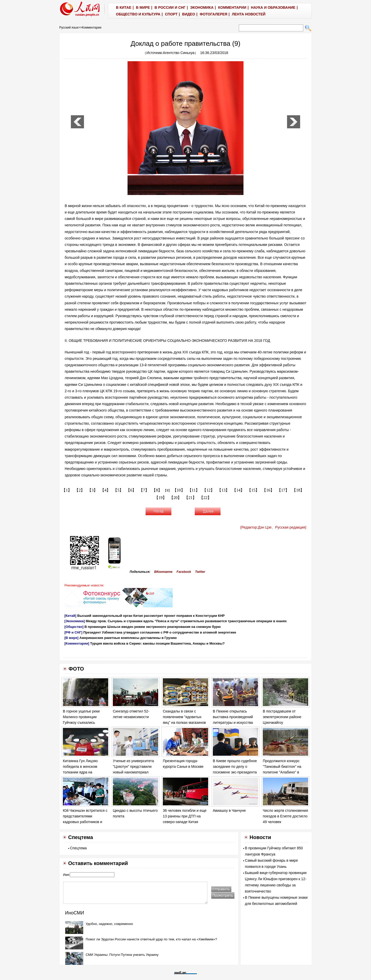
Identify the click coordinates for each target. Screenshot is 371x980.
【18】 (298, 490)
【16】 (268, 490)
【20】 (175, 498)
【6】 (131, 490)
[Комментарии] (77, 643)
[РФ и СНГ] (73, 632)
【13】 (223, 490)
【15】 (253, 490)
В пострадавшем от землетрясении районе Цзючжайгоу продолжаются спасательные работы (282, 722)
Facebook (184, 572)
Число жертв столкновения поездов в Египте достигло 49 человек (285, 816)
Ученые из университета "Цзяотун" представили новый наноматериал (133, 766)
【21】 (190, 498)
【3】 (92, 490)
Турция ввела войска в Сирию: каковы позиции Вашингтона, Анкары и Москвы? (157, 643)
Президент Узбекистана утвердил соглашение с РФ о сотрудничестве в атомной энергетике (160, 632)
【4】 (105, 490)
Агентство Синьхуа (179, 53)
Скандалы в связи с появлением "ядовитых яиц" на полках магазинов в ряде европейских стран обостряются (185, 722)
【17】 (283, 490)
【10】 (179, 490)
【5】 (118, 490)
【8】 (157, 490)
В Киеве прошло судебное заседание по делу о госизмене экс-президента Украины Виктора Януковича (235, 772)
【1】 (67, 490)
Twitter (200, 572)
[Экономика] (75, 621)
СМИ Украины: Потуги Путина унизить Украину (122, 955)
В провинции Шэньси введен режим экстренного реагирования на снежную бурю (153, 627)
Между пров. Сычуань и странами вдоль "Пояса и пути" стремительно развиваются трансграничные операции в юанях (186, 621)
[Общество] (74, 627)
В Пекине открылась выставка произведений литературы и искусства (233, 717)
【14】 (238, 490)
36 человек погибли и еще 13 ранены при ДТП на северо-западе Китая (185, 816)
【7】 (144, 490)
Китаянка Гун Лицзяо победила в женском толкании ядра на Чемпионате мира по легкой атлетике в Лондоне (86, 772)
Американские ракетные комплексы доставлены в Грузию (128, 638)
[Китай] (70, 616)
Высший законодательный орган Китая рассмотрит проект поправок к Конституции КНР (151, 616)
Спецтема (78, 848)
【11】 (194, 490)
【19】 (161, 498)
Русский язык (69, 28)
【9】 (167, 491)
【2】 (80, 490)
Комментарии (92, 28)
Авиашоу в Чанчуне (229, 810)
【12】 (208, 490)
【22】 (205, 498)
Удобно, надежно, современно (109, 924)
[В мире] (71, 638)
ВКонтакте (163, 572)
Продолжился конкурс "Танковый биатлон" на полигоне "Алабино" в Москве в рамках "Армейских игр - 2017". (282, 772)
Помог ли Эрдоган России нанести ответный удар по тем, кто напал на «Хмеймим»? (151, 939)
